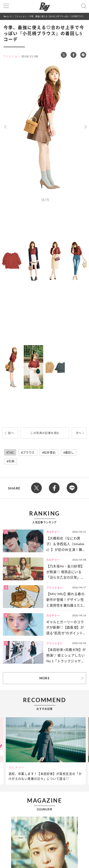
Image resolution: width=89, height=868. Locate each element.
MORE (44, 678)
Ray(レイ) (8, 16)
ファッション (21, 16)
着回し (69, 453)
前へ (11, 433)
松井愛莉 (50, 453)
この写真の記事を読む (45, 433)
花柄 (11, 461)
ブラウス (29, 453)
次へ (79, 433)
